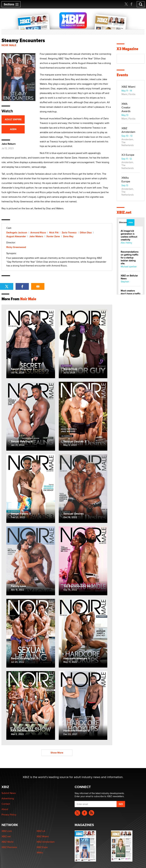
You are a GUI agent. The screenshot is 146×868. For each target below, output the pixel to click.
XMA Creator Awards (126, 107)
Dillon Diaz (86, 233)
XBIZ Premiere (9, 847)
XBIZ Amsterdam (128, 130)
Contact (6, 804)
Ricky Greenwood (16, 247)
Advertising (8, 798)
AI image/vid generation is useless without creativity (129, 235)
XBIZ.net (124, 212)
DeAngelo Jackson (17, 233)
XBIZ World (7, 842)
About (5, 809)
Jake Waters (36, 236)
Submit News (9, 793)
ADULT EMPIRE (13, 119)
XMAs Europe (126, 179)
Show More (57, 753)
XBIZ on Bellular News (129, 277)
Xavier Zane (53, 236)
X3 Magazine (127, 49)
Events (122, 75)
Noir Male (9, 45)
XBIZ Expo (42, 847)
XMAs (40, 853)
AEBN (13, 129)
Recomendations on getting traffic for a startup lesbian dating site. (130, 258)
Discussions (123, 222)
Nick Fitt (54, 233)
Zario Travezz (69, 233)
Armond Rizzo (38, 233)
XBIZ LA (41, 831)
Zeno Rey (68, 236)
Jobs (131, 222)
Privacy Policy (9, 815)
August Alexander (16, 236)
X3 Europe (128, 155)
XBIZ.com (7, 831)
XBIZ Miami (128, 87)
